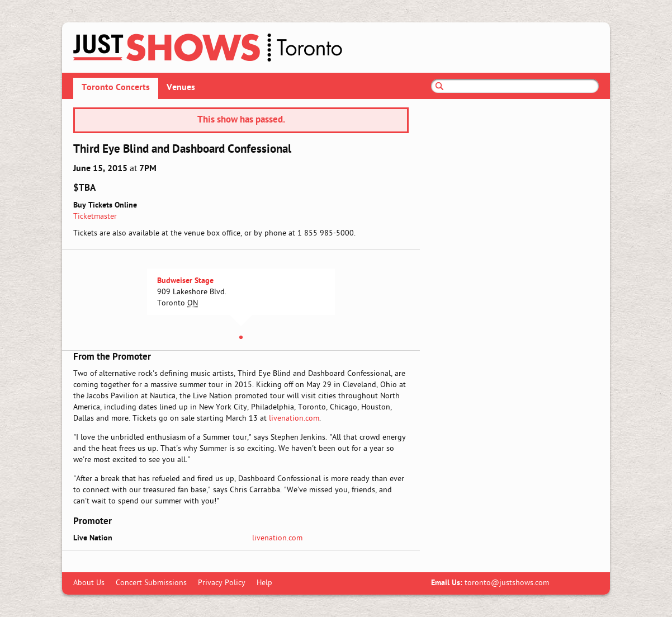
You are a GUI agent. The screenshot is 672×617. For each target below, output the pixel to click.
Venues (181, 88)
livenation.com (294, 419)
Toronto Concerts (116, 88)
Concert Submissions (151, 583)
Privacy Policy (222, 583)
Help (264, 583)
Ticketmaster (95, 217)
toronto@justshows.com (507, 583)
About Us (89, 583)
